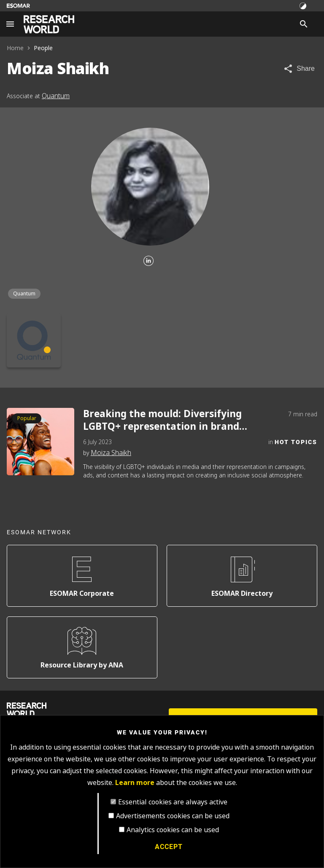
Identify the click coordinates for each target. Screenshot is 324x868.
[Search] (304, 24)
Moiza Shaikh (111, 453)
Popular (27, 418)
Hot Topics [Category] (296, 442)
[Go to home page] (49, 24)
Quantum (56, 96)
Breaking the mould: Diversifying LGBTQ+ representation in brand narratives (162, 420)
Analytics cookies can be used (173, 830)
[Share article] (299, 69)
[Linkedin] (148, 261)
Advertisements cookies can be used (173, 816)
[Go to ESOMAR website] (18, 6)
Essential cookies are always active (173, 802)
